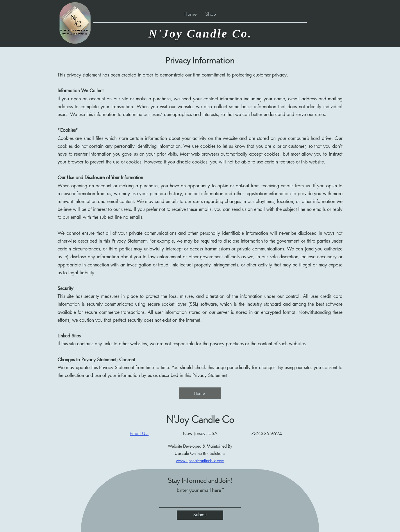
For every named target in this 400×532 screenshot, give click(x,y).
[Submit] (200, 515)
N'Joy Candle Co (200, 419)
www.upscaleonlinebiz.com (200, 461)
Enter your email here (199, 490)
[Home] (200, 393)
